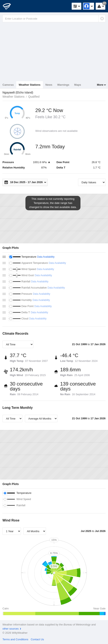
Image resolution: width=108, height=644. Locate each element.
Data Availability (46, 257)
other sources (11, 629)
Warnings (63, 85)
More (100, 85)
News (49, 85)
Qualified (34, 97)
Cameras (8, 85)
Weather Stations (30, 85)
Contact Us (37, 639)
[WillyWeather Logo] (9, 6)
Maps (78, 85)
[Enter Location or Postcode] (54, 19)
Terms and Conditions (15, 639)
